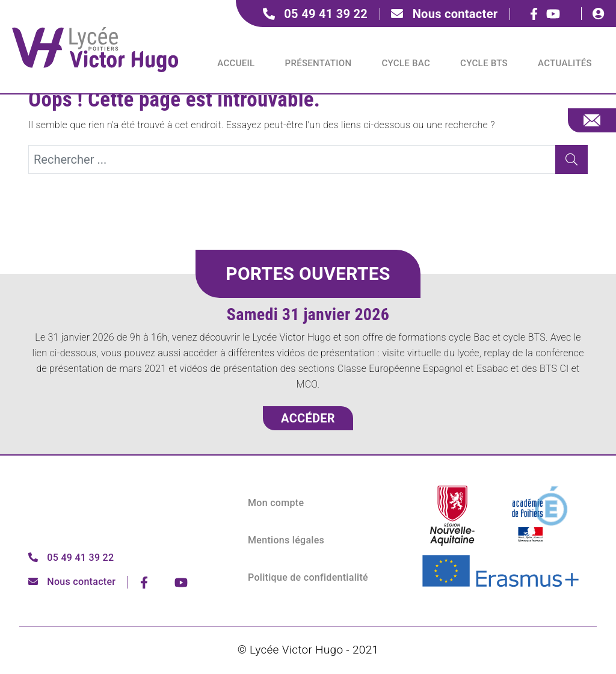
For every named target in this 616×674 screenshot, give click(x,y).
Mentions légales (286, 540)
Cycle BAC (406, 63)
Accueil (236, 63)
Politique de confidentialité (308, 577)
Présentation (319, 63)
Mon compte (276, 503)
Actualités (565, 63)
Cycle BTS (484, 63)
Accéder (308, 418)
